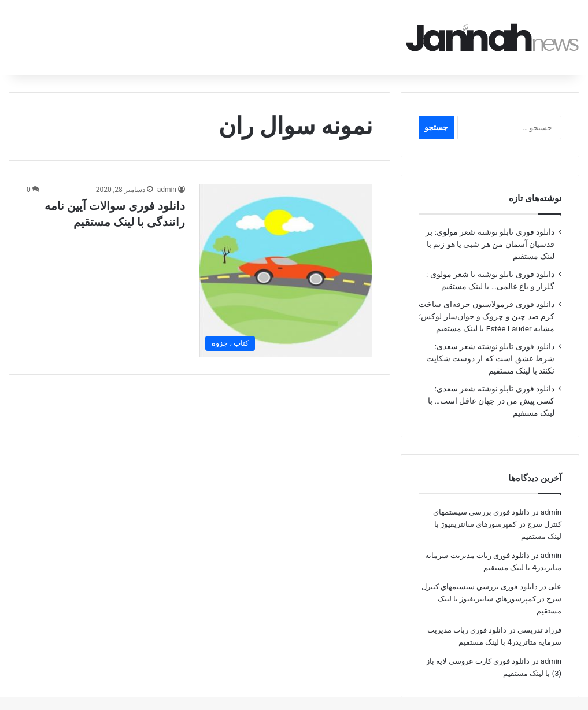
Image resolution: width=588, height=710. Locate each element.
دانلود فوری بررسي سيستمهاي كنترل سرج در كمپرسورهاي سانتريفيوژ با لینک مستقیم (497, 508)
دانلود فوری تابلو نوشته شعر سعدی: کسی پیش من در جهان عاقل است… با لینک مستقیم (491, 384)
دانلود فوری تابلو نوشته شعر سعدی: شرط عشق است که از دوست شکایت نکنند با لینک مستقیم (490, 342)
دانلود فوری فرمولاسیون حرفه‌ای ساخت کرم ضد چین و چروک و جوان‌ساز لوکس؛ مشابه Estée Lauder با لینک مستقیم (487, 300)
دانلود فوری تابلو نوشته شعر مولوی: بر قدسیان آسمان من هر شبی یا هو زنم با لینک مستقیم (490, 228)
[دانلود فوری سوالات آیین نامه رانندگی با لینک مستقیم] (286, 254)
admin (167, 173)
